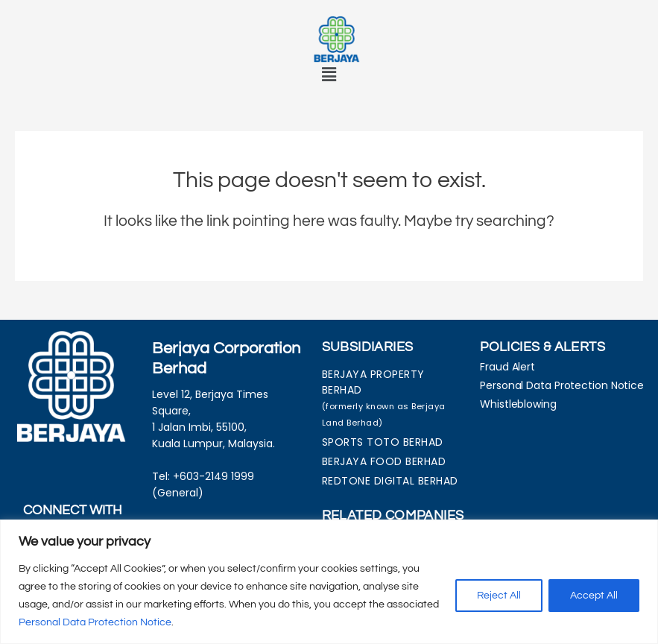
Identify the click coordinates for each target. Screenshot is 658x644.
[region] (329, 582)
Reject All (499, 596)
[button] (329, 75)
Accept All (594, 596)
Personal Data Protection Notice (95, 622)
